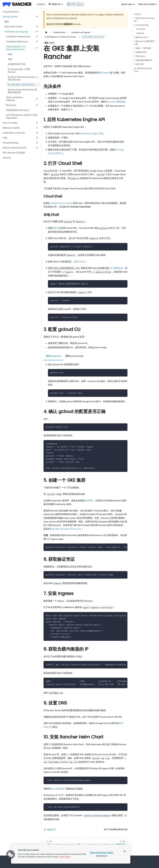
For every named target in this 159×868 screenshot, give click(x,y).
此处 (50, 76)
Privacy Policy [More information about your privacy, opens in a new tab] (65, 857)
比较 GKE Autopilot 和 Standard (66, 529)
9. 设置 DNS (139, 64)
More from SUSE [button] (146, 4)
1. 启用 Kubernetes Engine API (144, 20)
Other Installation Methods (15, 99)
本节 (70, 109)
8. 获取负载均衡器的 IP (143, 60)
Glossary (7, 157)
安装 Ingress (104, 72)
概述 (7, 21)
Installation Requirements (18, 36)
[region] (71, 854)
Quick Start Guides (14, 26)
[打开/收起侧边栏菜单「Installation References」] (37, 41)
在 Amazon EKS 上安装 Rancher (19, 70)
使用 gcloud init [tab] (53, 356)
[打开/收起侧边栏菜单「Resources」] (37, 105)
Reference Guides (11, 128)
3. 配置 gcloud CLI (141, 37)
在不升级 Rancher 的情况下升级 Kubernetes (22, 116)
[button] (11, 855)
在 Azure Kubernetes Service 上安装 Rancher (23, 78)
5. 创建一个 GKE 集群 (143, 48)
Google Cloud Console (62, 203)
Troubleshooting (11, 143)
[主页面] (46, 32)
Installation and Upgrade (16, 31)
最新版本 (68, 24)
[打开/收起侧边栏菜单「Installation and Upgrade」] (37, 32)
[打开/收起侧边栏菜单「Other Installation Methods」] (37, 99)
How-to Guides (10, 123)
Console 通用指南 (116, 102)
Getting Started (10, 17)
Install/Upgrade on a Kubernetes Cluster (16, 48)
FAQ (5, 138)
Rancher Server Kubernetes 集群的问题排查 (22, 91)
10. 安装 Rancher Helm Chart (143, 70)
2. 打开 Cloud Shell (142, 25)
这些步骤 (57, 228)
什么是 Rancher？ (11, 12)
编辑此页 (50, 829)
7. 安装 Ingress (140, 56)
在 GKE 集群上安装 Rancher (21, 85)
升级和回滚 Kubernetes (17, 110)
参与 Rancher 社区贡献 (14, 153)
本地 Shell (140, 33)
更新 (48, 539)
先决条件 (138, 14)
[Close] (125, 851)
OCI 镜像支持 (116, 268)
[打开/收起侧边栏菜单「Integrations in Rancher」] (37, 133)
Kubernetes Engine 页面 (92, 133)
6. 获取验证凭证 (141, 52)
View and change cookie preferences (102, 854)
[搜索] (76, 4)
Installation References (17, 41)
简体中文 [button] (54, 4)
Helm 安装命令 (57, 789)
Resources (11, 105)
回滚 (10, 54)
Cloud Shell (141, 29)
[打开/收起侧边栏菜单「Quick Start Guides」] (37, 27)
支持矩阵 (89, 500)
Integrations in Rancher (14, 133)
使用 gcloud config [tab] (74, 356)
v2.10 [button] (40, 4)
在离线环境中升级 (17, 64)
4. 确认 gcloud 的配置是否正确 (144, 43)
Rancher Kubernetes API (15, 148)
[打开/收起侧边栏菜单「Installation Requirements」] (37, 36)
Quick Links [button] (127, 4)
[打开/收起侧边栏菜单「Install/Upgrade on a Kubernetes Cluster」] (37, 48)
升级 (10, 59)
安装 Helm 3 (80, 261)
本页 (50, 744)
